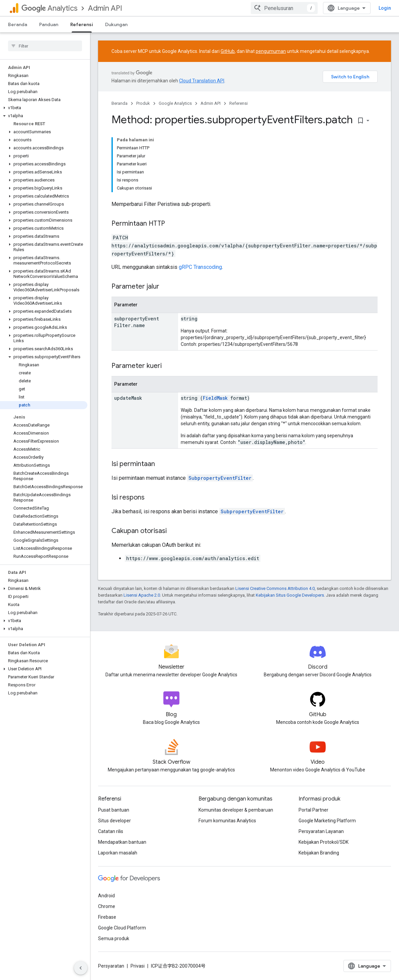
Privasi (138, 966)
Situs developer (114, 821)
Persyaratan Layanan (321, 831)
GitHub (228, 51)
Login (385, 8)
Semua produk (114, 938)
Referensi (238, 103)
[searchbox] (45, 46)
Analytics (49, 8)
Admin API (105, 8)
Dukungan (116, 24)
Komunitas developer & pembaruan (236, 810)
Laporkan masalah (118, 853)
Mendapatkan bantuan (122, 842)
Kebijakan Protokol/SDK (324, 842)
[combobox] (284, 8)
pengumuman (271, 51)
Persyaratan (111, 966)
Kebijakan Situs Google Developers (290, 595)
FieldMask (215, 398)
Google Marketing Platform (327, 821)
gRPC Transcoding (200, 267)
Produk (143, 103)
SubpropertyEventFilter (220, 478)
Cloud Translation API (202, 81)
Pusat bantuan (114, 810)
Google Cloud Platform (122, 928)
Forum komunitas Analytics (227, 821)
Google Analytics (175, 103)
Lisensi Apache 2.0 (142, 595)
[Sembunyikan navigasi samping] (81, 968)
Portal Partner (313, 810)
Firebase (107, 917)
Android (106, 896)
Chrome (107, 906)
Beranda (18, 24)
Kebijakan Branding (319, 853)
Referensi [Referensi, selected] (82, 24)
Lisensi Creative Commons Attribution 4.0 (275, 588)
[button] (44, 108)
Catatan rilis (111, 831)
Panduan (49, 24)
